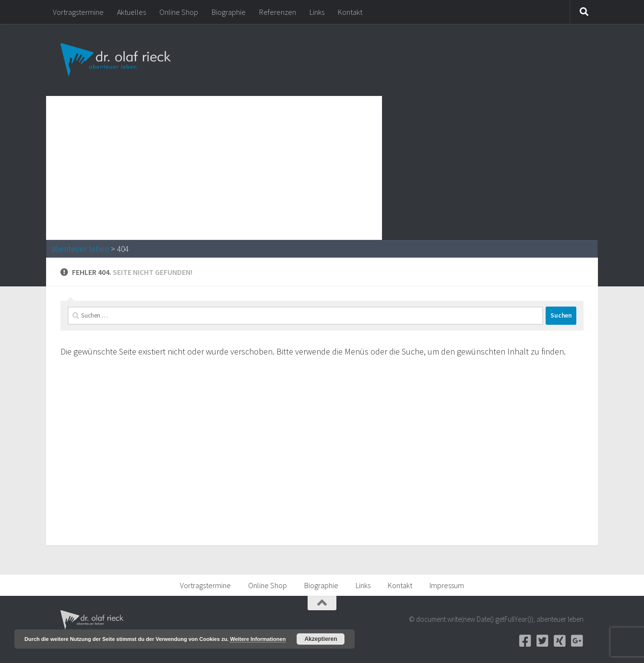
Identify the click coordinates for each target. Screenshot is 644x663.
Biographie (229, 12)
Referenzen (278, 12)
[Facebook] (525, 641)
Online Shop (179, 12)
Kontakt (350, 12)
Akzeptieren (321, 639)
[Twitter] (542, 641)
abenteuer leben (80, 249)
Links (317, 12)
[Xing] (560, 641)
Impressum (447, 585)
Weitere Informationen (258, 639)
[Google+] (577, 641)
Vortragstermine (78, 12)
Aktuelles (131, 12)
